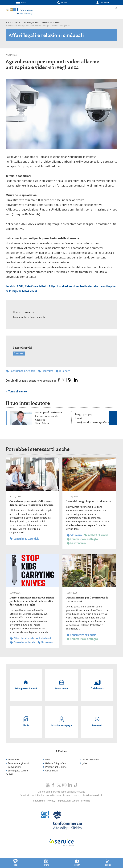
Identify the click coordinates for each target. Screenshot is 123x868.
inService (63, 371)
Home (8, 22)
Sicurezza (19, 354)
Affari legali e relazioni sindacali (38, 22)
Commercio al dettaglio (82, 539)
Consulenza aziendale (21, 371)
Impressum (39, 801)
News (58, 22)
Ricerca (64, 3)
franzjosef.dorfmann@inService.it (95, 422)
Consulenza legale (22, 643)
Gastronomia (76, 543)
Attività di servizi (96, 535)
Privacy (51, 801)
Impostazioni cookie (68, 801)
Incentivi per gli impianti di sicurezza (89, 501)
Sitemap (86, 801)
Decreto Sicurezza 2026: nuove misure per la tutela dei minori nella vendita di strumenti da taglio (32, 601)
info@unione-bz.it (93, 796)
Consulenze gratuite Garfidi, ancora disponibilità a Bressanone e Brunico (31, 503)
